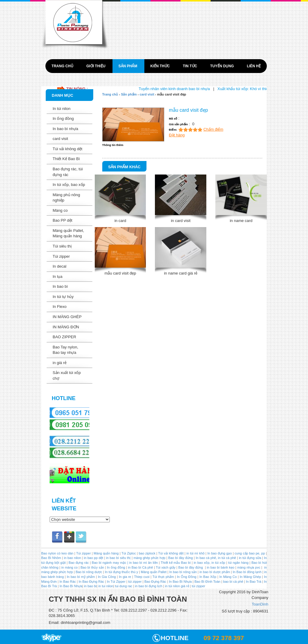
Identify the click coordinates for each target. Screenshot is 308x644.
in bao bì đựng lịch (149, 586)
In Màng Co (228, 577)
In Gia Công (106, 577)
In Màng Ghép (250, 577)
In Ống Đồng (187, 577)
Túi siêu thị (62, 246)
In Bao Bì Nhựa (180, 582)
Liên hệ (254, 66)
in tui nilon (106, 586)
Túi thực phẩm (163, 577)
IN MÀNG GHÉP (67, 317)
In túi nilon (62, 109)
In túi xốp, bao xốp (69, 185)
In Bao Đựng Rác (91, 582)
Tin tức (191, 66)
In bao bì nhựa (65, 129)
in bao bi (90, 586)
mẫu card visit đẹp (120, 273)
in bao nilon (72, 558)
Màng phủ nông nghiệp (66, 198)
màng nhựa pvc (249, 567)
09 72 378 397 (224, 638)
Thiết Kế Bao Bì (66, 159)
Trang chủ (63, 66)
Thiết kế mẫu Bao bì (176, 563)
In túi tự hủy (63, 297)
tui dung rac (124, 586)
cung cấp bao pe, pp (250, 553)
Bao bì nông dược (89, 572)
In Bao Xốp (208, 577)
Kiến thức (161, 66)
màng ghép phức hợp (149, 558)
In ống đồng (63, 118)
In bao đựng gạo (219, 553)
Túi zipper (61, 256)
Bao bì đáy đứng (180, 558)
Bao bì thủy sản (92, 567)
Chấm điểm (213, 129)
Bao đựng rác (79, 563)
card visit (60, 139)
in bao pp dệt (93, 558)
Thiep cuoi (142, 577)
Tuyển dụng (223, 66)
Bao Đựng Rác (155, 582)
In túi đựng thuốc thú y (122, 572)
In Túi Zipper (116, 582)
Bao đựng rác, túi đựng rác (68, 172)
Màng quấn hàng (106, 553)
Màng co (60, 210)
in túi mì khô (196, 553)
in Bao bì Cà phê (140, 567)
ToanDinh (260, 604)
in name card (241, 221)
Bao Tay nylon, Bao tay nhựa (65, 350)
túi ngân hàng (238, 563)
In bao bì (60, 286)
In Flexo (60, 307)
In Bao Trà (253, 582)
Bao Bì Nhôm (51, 558)
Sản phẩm (128, 66)
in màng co (69, 567)
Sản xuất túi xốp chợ (67, 375)
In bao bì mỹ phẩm (81, 577)
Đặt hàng (177, 135)
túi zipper (135, 582)
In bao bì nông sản (183, 572)
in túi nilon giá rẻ (177, 586)
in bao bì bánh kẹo (221, 567)
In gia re (125, 577)
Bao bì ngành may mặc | (110, 563)
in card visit (181, 221)
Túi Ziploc (129, 553)
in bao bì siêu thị (119, 558)
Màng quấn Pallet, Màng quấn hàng (68, 233)
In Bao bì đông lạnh (247, 572)
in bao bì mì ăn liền (143, 563)
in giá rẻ (60, 363)
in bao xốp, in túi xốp (209, 563)
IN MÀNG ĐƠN (66, 327)
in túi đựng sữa (249, 558)
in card (120, 221)
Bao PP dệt (62, 220)
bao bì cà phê (233, 582)
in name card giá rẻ (181, 273)
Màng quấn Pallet (154, 572)
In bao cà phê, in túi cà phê (216, 558)
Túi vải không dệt (68, 149)
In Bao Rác (68, 582)
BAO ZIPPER (64, 337)
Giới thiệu (96, 66)
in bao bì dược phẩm (215, 572)
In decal (60, 266)
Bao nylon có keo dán (58, 553)
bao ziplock (147, 553)
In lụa (58, 276)
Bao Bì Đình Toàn (208, 582)
